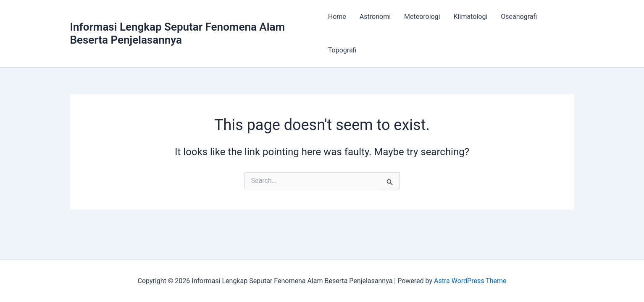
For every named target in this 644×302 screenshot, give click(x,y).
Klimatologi (471, 17)
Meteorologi (422, 17)
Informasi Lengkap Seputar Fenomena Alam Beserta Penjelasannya (178, 33)
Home (337, 17)
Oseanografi (519, 17)
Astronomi (375, 17)
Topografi (342, 50)
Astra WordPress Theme (470, 281)
